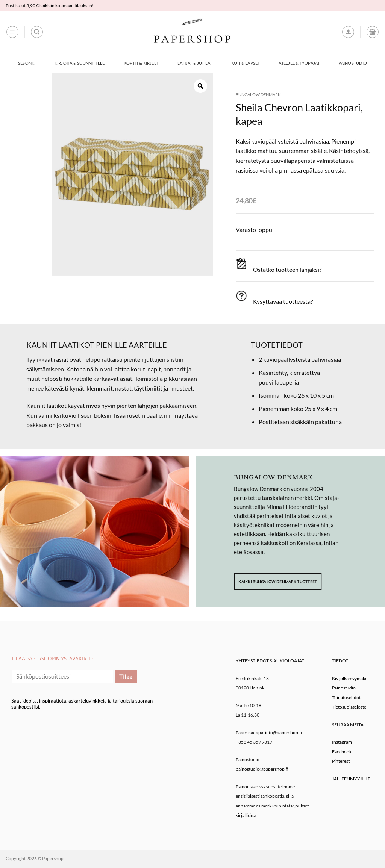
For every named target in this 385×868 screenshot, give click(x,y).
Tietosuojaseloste (349, 707)
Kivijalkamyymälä (349, 678)
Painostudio (352, 63)
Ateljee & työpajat (299, 63)
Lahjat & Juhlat (195, 63)
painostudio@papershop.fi (262, 769)
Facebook (342, 752)
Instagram (342, 742)
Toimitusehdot (346, 698)
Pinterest (341, 761)
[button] (12, 32)
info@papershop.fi (283, 732)
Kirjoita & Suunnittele (80, 63)
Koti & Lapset (246, 63)
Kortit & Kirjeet (141, 63)
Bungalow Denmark (258, 95)
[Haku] (37, 32)
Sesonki (27, 63)
